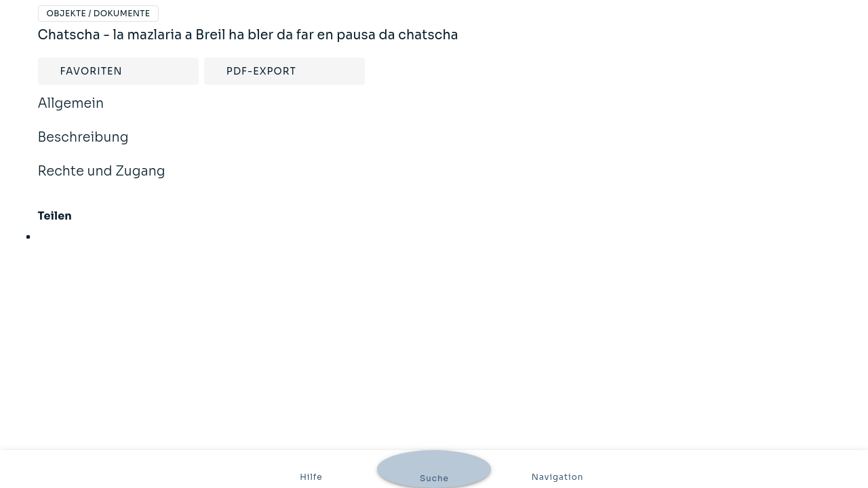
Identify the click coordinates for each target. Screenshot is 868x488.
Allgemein (71, 113)
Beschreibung (83, 146)
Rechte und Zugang (102, 180)
